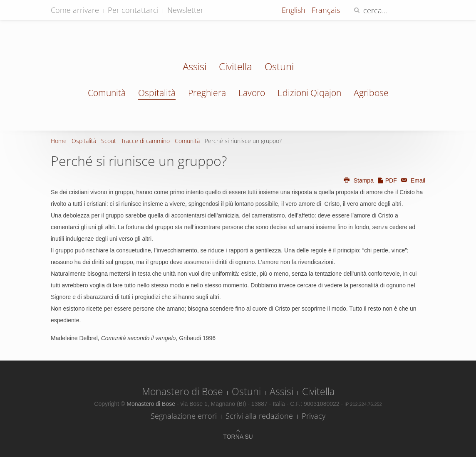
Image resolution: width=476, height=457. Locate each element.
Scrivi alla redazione (259, 416)
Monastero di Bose (182, 391)
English (295, 10)
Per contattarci (133, 10)
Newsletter (185, 10)
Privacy (314, 416)
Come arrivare (75, 10)
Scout (109, 141)
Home (59, 141)
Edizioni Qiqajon (309, 93)
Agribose (371, 93)
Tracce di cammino (145, 141)
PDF (387, 180)
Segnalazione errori (184, 416)
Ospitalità (157, 93)
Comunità (107, 93)
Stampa (358, 180)
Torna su (238, 437)
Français (326, 10)
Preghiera (207, 93)
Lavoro (252, 93)
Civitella (236, 67)
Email (412, 180)
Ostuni (279, 67)
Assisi (195, 67)
